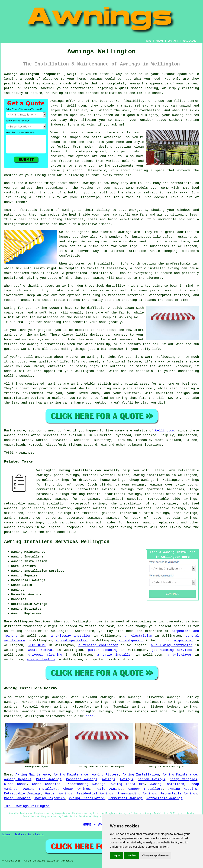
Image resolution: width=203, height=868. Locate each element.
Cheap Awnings (77, 789)
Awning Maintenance (33, 775)
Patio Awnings (49, 779)
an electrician (138, 636)
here (89, 716)
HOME (149, 41)
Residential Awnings (95, 794)
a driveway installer (71, 636)
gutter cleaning (103, 650)
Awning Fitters (105, 775)
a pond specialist (72, 641)
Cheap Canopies (183, 779)
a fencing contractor (98, 645)
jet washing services (172, 650)
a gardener (184, 641)
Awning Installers (128, 784)
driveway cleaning (45, 655)
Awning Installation (141, 775)
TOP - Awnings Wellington (27, 806)
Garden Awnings (151, 779)
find (19, 697)
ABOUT (160, 41)
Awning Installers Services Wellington (57, 542)
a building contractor (172, 645)
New (30, 834)
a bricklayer (180, 655)
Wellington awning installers (64, 470)
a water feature (41, 659)
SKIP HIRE (37, 645)
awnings (141, 711)
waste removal (41, 650)
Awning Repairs (18, 779)
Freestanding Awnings (86, 784)
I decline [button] (131, 856)
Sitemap (7, 834)
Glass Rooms (15, 784)
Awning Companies (50, 798)
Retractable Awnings (22, 794)
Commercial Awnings (125, 798)
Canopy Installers (145, 789)
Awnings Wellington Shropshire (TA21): (40, 74)
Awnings (109, 779)
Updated (40, 834)
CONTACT (173, 41)
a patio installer (115, 655)
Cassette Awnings (82, 779)
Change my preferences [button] (155, 856)
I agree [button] (117, 856)
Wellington (165, 431)
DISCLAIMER (190, 41)
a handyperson (131, 641)
